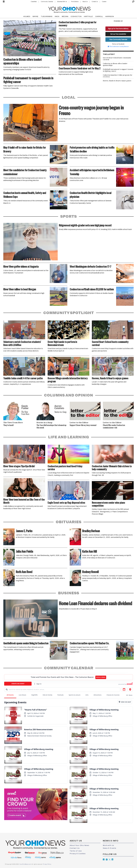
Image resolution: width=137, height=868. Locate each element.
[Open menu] (4, 2)
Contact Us (95, 2)
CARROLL (99, 16)
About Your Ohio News (79, 845)
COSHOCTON (76, 16)
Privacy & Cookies (78, 854)
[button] (130, 415)
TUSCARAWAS (47, 16)
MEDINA (65, 16)
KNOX (57, 16)
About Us (85, 2)
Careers (104, 2)
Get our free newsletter (118, 34)
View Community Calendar (118, 39)
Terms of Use (76, 851)
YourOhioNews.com (25, 864)
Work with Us (108, 845)
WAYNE (35, 16)
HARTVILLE (88, 16)
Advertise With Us (62, 2)
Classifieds (34, 2)
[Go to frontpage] (69, 9)
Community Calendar (47, 2)
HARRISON (109, 16)
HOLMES (27, 16)
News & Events (110, 848)
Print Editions (75, 2)
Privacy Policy (47, 864)
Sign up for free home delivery (118, 29)
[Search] (133, 2)
